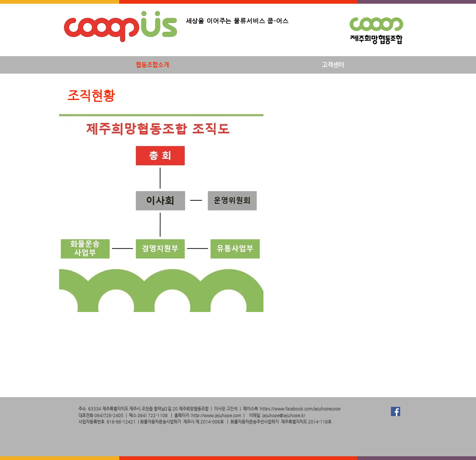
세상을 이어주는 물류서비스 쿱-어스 (237, 21)
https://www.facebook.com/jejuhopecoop (300, 409)
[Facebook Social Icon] (396, 411)
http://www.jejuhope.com (216, 416)
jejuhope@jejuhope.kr (284, 416)
